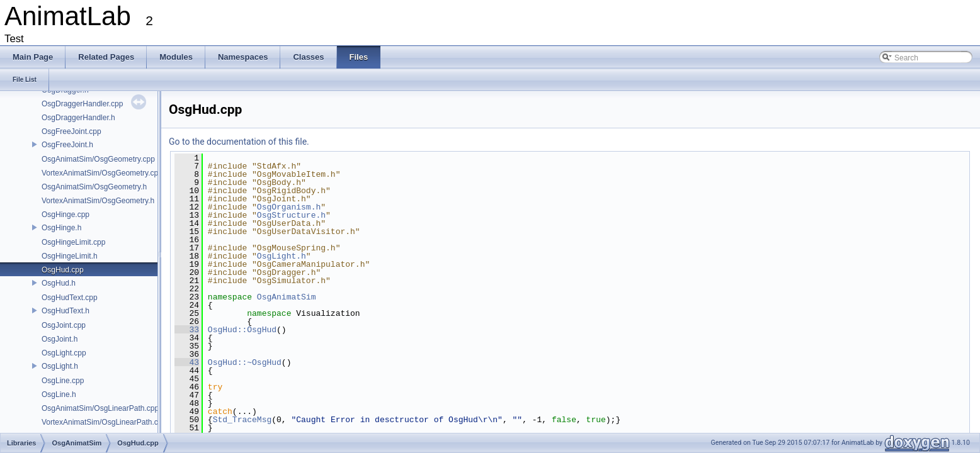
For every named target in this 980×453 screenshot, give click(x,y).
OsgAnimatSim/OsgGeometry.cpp (98, 159)
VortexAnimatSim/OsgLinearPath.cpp (104, 422)
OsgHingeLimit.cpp (73, 242)
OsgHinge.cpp (66, 215)
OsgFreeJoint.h (67, 145)
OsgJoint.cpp (64, 325)
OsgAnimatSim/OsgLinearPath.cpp (100, 408)
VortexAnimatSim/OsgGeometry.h (98, 201)
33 (187, 330)
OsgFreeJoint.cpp (71, 131)
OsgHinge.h (61, 228)
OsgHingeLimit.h (70, 256)
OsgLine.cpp (63, 381)
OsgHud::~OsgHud (245, 362)
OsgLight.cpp (64, 353)
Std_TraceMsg (242, 420)
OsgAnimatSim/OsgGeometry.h (94, 187)
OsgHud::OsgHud (242, 330)
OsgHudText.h (66, 311)
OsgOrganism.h (289, 207)
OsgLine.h (59, 394)
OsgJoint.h (60, 339)
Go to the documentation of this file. (239, 142)
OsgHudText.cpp (70, 298)
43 (187, 362)
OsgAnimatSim (287, 297)
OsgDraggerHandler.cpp (82, 104)
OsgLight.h (60, 366)
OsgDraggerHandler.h (78, 118)
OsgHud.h (59, 283)
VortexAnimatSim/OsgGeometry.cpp (102, 173)
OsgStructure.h (291, 215)
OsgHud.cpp (63, 270)
